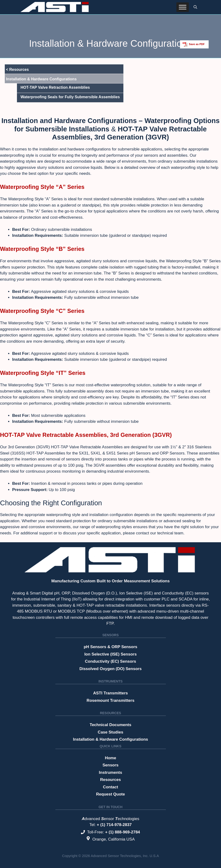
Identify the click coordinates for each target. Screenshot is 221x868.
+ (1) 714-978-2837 (114, 825)
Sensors (110, 635)
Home (110, 758)
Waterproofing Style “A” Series (42, 187)
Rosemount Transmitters (110, 700)
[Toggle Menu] (183, 7)
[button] (195, 7)
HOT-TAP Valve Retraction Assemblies (55, 87)
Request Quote (111, 794)
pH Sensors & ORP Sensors (111, 647)
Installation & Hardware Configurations (111, 739)
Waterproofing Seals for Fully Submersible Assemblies (70, 97)
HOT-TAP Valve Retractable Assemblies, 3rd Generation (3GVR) (86, 435)
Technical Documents (110, 725)
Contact (110, 787)
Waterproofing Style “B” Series (42, 249)
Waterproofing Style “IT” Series (43, 373)
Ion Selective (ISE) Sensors (110, 654)
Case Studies (111, 732)
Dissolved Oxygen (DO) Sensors (111, 669)
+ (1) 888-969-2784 (123, 832)
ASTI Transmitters (110, 693)
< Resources (17, 70)
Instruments (110, 681)
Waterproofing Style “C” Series (42, 311)
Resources (111, 713)
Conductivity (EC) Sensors (110, 661)
